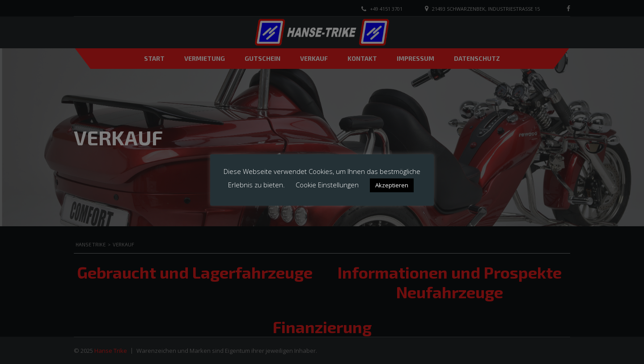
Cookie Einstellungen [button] (327, 185)
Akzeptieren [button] (392, 185)
